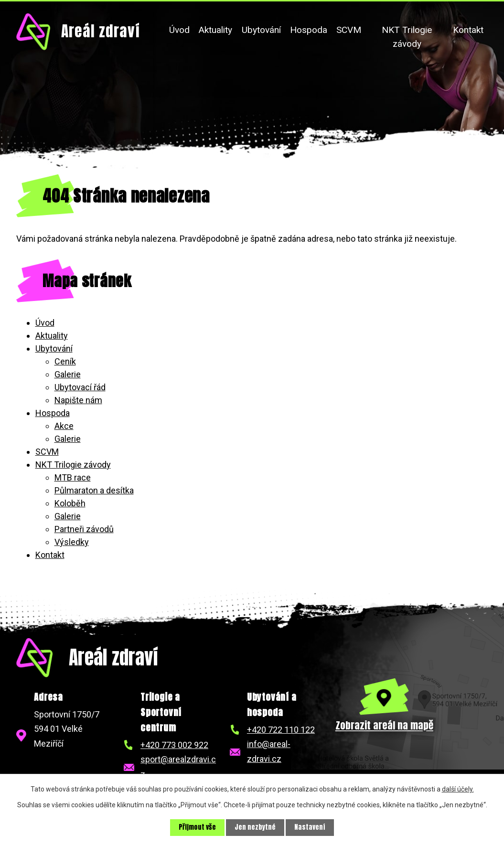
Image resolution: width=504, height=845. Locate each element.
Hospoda (309, 30)
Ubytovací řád (80, 387)
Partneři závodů (84, 529)
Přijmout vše (197, 828)
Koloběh (70, 503)
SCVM (349, 30)
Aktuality (215, 30)
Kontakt (468, 30)
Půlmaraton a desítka (94, 490)
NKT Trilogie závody (407, 37)
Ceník (65, 361)
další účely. (458, 789)
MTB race (73, 477)
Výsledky (72, 542)
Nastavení (310, 828)
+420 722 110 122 (281, 730)
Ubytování (261, 30)
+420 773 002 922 (174, 745)
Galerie (68, 374)
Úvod (179, 30)
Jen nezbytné (255, 828)
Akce (64, 426)
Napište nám (78, 400)
